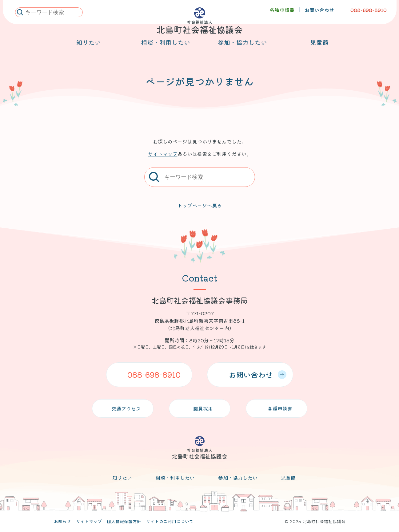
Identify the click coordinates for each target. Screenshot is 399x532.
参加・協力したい (238, 478)
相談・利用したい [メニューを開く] (166, 50)
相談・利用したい (175, 478)
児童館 (288, 478)
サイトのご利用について (170, 521)
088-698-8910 (154, 374)
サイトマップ (163, 154)
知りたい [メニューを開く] (89, 50)
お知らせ (62, 521)
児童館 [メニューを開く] (319, 50)
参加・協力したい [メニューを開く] (242, 50)
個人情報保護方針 (124, 521)
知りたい (122, 478)
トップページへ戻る (200, 205)
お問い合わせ (257, 374)
